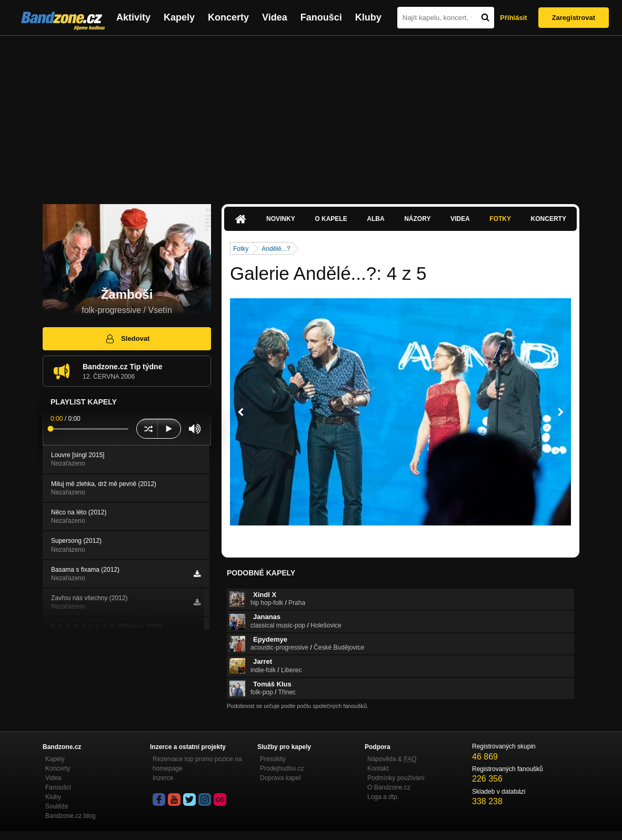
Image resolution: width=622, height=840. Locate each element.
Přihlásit (513, 18)
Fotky (500, 219)
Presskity (273, 759)
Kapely (179, 17)
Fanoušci (321, 17)
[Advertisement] (311, 115)
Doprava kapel (280, 778)
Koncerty (228, 17)
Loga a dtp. (383, 797)
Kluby (368, 17)
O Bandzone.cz (389, 787)
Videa (275, 17)
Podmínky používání (396, 778)
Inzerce (163, 778)
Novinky (281, 219)
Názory (417, 219)
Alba (375, 219)
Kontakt (378, 768)
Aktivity (133, 17)
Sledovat (127, 339)
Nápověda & (392, 759)
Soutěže (57, 806)
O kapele (331, 219)
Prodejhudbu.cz (282, 768)
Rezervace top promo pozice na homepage (197, 764)
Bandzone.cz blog (70, 816)
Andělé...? (276, 249)
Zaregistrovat (574, 18)
